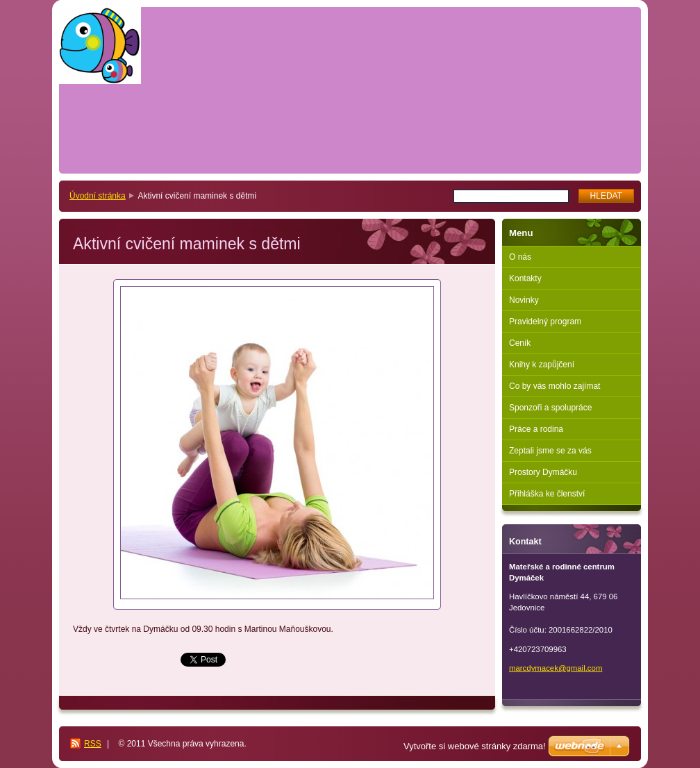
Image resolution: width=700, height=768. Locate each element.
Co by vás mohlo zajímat (555, 386)
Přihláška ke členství (547, 494)
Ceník (520, 343)
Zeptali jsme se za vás (550, 451)
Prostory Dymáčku (543, 472)
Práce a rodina (536, 429)
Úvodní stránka (98, 196)
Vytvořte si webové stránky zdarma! (475, 746)
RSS (93, 744)
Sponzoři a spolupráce (550, 408)
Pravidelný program (545, 322)
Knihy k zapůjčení (542, 365)
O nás (520, 257)
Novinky (524, 300)
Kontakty (525, 278)
